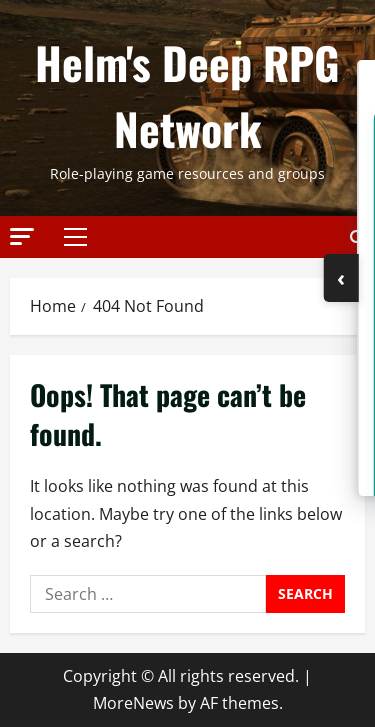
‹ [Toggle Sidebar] (341, 277)
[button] (22, 235)
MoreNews (133, 703)
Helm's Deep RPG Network (187, 95)
